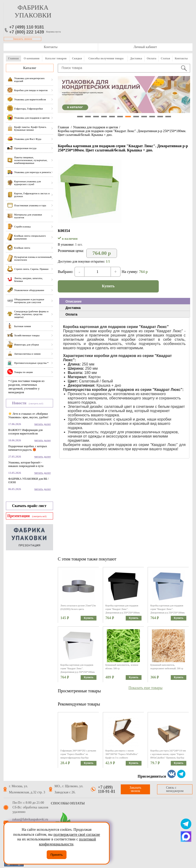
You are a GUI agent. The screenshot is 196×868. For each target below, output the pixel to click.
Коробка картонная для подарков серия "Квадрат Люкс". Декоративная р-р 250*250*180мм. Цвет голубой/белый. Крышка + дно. (168, 613)
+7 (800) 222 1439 (27, 32)
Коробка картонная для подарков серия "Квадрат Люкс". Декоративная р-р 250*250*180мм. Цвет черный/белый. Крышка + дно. (123, 613)
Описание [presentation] (73, 301)
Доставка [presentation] (73, 308)
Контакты (51, 47)
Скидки (77, 58)
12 (168, 117)
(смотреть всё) (36, 404)
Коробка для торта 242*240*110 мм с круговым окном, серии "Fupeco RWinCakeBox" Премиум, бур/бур (168, 754)
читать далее (42, 424)
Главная (13, 58)
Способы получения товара (106, 58)
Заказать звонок (23, 39)
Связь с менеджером (175, 789)
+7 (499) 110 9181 (27, 27)
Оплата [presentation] (71, 314)
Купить (108, 286)
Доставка (136, 58)
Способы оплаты (68, 803)
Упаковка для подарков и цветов (95, 127)
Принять (57, 855)
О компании (31, 58)
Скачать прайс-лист (29, 506)
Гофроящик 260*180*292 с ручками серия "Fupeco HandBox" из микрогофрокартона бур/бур (78, 754)
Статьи (165, 58)
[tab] (125, 301)
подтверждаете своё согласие (77, 834)
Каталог (30, 68)
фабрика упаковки (33, 11)
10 (152, 117)
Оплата (152, 58)
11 (160, 117)
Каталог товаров (56, 58)
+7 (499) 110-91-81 (107, 789)
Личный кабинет (145, 47)
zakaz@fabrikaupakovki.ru (30, 819)
